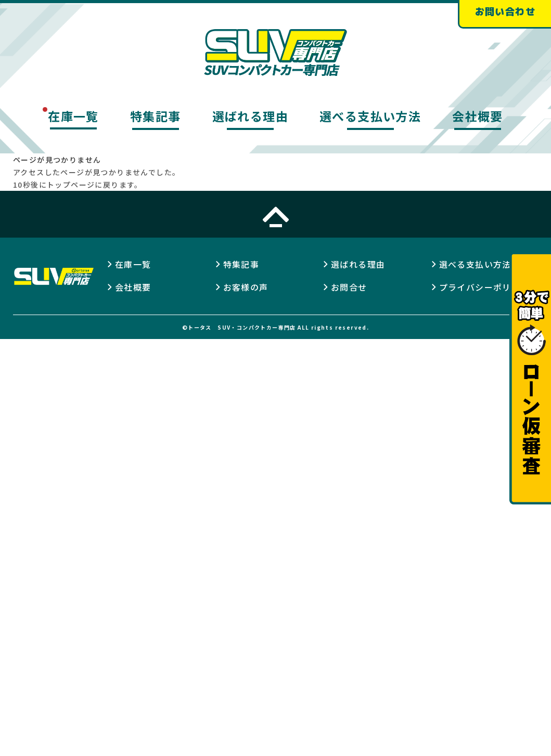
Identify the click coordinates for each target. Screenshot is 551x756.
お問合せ (349, 287)
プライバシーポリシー (484, 287)
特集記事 (156, 116)
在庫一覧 (73, 116)
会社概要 (478, 116)
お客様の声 (246, 287)
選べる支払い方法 (370, 116)
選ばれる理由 (250, 116)
